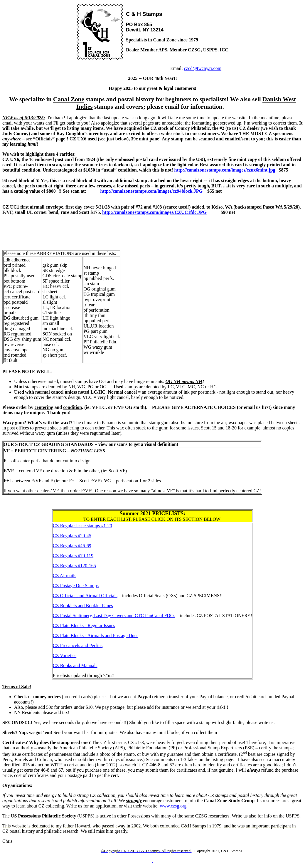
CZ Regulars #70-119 (73, 556)
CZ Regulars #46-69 (72, 546)
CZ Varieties (65, 655)
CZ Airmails (65, 576)
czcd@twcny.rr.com (203, 68)
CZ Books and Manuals (75, 665)
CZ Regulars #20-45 (72, 536)
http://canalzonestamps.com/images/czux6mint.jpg (225, 170)
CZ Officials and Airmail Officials (85, 596)
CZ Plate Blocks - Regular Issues (84, 626)
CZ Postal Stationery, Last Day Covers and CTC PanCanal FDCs (114, 616)
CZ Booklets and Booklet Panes (83, 606)
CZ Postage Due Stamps (76, 586)
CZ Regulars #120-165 (74, 566)
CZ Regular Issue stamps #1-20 (82, 526)
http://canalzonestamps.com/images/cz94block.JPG (151, 191)
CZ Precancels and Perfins (78, 645)
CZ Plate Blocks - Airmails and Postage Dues (96, 636)
